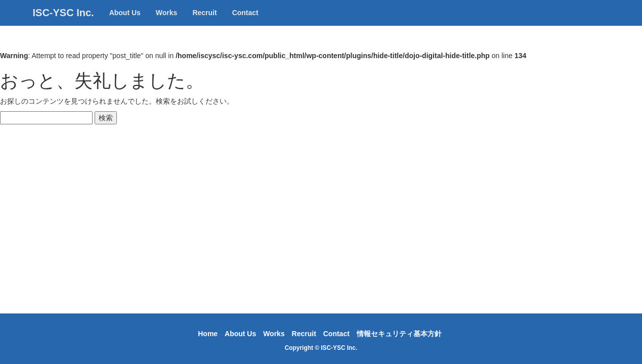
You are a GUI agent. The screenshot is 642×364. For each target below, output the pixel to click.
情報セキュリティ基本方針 (399, 334)
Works (167, 23)
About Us (125, 23)
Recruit (204, 23)
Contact (245, 23)
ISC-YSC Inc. (63, 23)
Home (208, 334)
